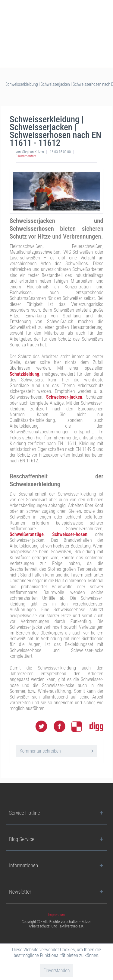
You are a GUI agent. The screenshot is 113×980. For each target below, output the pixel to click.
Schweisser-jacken (64, 397)
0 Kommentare (26, 156)
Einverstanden (57, 970)
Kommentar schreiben (56, 750)
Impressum (56, 915)
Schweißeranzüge (27, 534)
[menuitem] (56, 915)
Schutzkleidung (24, 374)
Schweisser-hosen (70, 534)
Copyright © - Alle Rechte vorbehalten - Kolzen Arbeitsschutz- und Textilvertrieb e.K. (56, 924)
